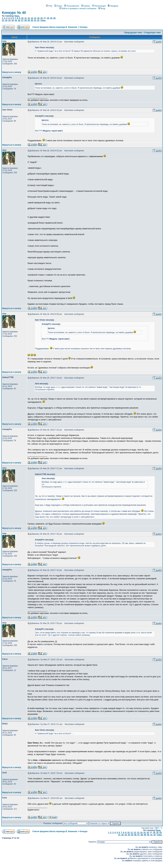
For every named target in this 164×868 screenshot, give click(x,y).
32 (38, 20)
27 (22, 20)
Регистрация (99, 6)
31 (35, 20)
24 (13, 20)
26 (19, 20)
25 (16, 20)
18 (48, 18)
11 (25, 18)
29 (29, 20)
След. (43, 20)
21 (3, 20)
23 (9, 20)
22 (6, 20)
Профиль (113, 6)
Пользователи (72, 6)
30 (32, 20)
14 (35, 18)
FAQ (49, 6)
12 (29, 18)
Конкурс (84, 27)
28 (25, 20)
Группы (86, 6)
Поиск (58, 6)
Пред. (17, 16)
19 (51, 18)
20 (54, 18)
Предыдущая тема (133, 33)
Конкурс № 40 (14, 13)
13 (32, 18)
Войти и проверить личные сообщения (78, 9)
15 (38, 18)
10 (22, 18)
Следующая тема (152, 33)
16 (41, 18)
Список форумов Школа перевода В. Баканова (55, 27)
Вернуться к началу (12, 72)
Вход (102, 9)
